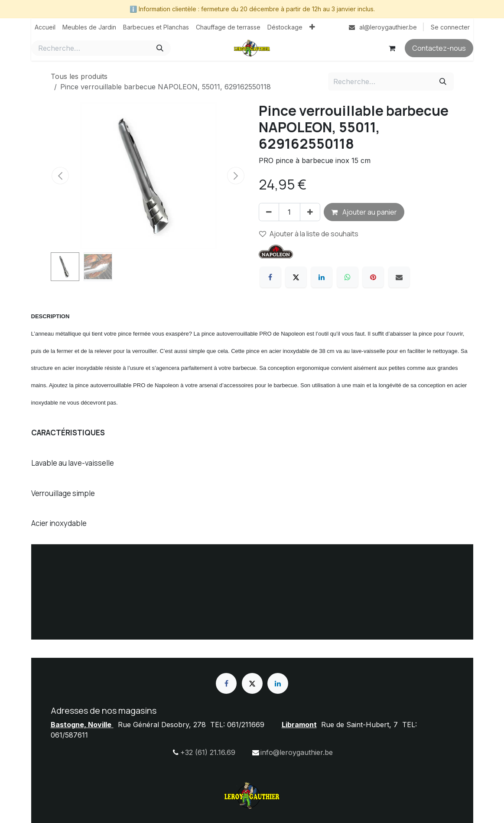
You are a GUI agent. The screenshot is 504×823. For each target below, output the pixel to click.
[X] (296, 277)
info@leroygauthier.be (297, 752)
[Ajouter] (310, 212)
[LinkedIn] (322, 277)
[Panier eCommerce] (392, 48)
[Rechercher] (160, 48)
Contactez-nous (439, 48)
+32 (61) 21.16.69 (208, 752)
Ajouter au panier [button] (364, 212)
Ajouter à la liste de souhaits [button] (309, 234)
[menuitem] (45, 27)
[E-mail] (399, 277)
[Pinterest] (373, 277)
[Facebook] (270, 277)
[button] (60, 176)
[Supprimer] (269, 212)
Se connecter (450, 27)
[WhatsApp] (348, 277)
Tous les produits (79, 76)
